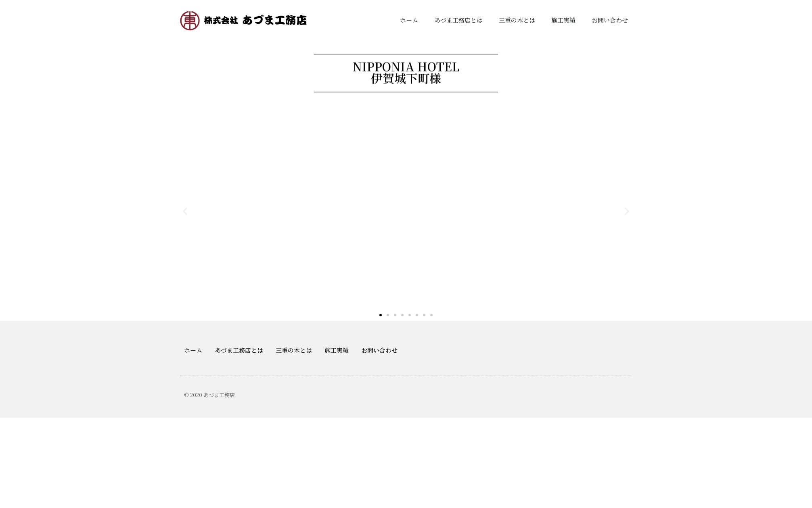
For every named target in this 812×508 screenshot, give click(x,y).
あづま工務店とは (458, 20)
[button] (381, 315)
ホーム (409, 20)
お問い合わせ (610, 20)
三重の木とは (517, 20)
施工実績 (563, 20)
